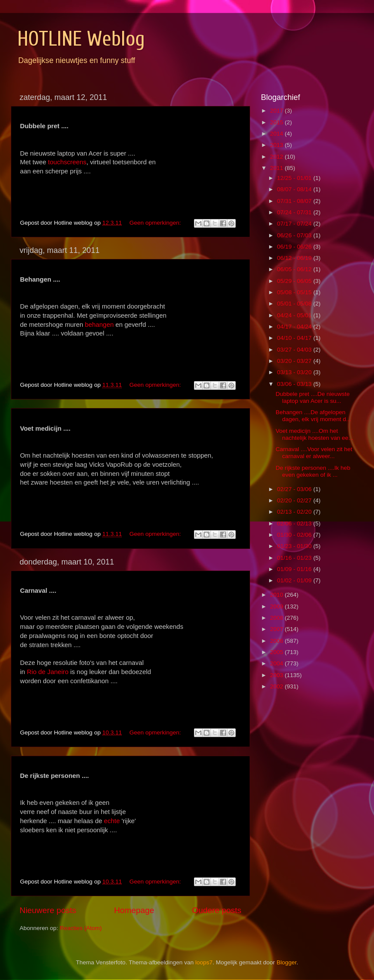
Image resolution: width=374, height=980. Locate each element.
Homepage (134, 910)
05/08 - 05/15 (295, 292)
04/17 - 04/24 (295, 327)
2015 (277, 122)
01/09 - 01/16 (295, 569)
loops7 (204, 962)
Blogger (287, 962)
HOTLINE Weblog (81, 39)
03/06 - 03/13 (295, 384)
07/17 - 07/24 (295, 224)
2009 (277, 606)
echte (112, 821)
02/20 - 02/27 (295, 500)
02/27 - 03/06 (295, 489)
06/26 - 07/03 (295, 235)
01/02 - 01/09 (295, 580)
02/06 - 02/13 (295, 523)
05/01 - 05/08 (295, 304)
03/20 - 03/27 (295, 361)
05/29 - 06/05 (295, 281)
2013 (277, 145)
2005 (277, 652)
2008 (277, 618)
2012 (277, 157)
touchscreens (67, 162)
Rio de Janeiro (48, 672)
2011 (277, 168)
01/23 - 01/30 (295, 546)
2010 (277, 595)
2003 (277, 675)
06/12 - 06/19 (295, 258)
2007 (277, 629)
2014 (277, 134)
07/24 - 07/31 (295, 212)
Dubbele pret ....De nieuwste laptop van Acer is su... (313, 397)
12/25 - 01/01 (295, 178)
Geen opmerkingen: (156, 223)
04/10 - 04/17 (295, 338)
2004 (277, 663)
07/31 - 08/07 (295, 201)
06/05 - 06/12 (295, 269)
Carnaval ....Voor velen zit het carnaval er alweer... (314, 453)
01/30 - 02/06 (295, 535)
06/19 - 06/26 (295, 247)
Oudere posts (217, 910)
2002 (277, 686)
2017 (277, 111)
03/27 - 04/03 (295, 350)
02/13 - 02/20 (295, 512)
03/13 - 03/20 (295, 372)
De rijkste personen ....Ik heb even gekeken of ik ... (313, 471)
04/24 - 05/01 (295, 315)
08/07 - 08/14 (295, 189)
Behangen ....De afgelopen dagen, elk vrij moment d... (313, 416)
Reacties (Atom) (81, 928)
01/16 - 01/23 (295, 558)
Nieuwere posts (48, 910)
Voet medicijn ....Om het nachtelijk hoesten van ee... (315, 434)
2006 (277, 641)
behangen (99, 325)
